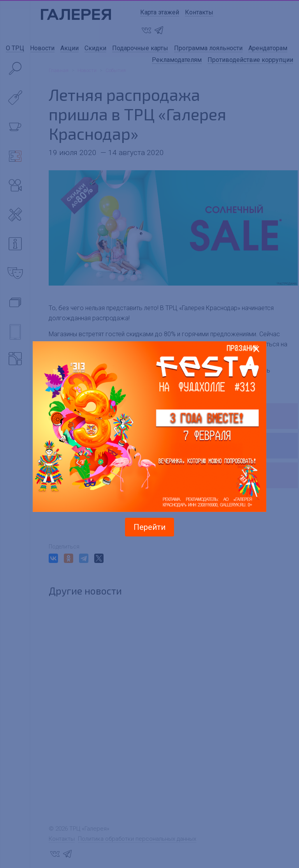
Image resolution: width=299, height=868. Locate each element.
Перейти (149, 527)
